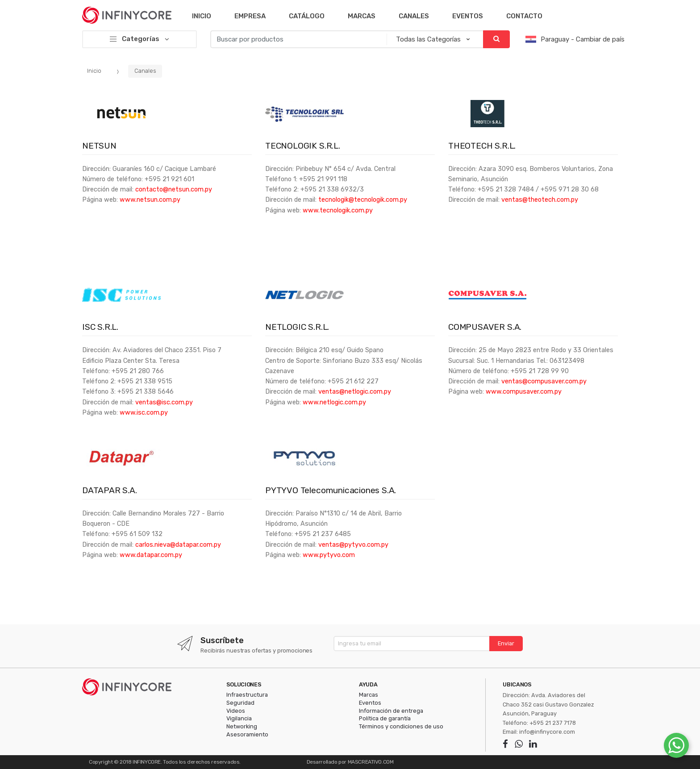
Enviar (506, 643)
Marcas (362, 16)
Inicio (202, 16)
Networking (242, 726)
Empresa (250, 16)
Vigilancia (239, 718)
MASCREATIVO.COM (371, 762)
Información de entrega (391, 711)
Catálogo (307, 16)
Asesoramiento (247, 734)
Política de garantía (385, 718)
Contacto (524, 16)
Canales (414, 16)
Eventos (468, 16)
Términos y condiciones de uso (401, 726)
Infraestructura (247, 695)
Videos (236, 711)
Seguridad (240, 703)
